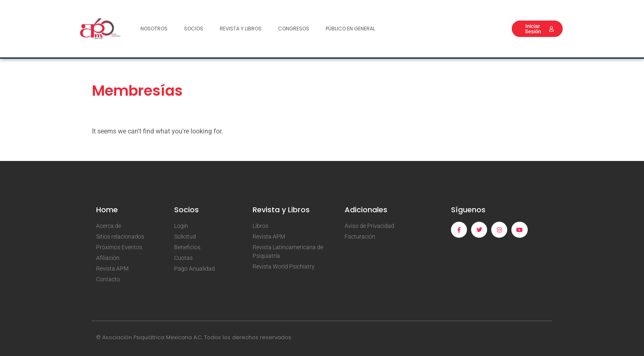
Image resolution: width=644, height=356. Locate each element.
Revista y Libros (241, 29)
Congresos (294, 29)
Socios (194, 29)
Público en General (350, 29)
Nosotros (154, 29)
